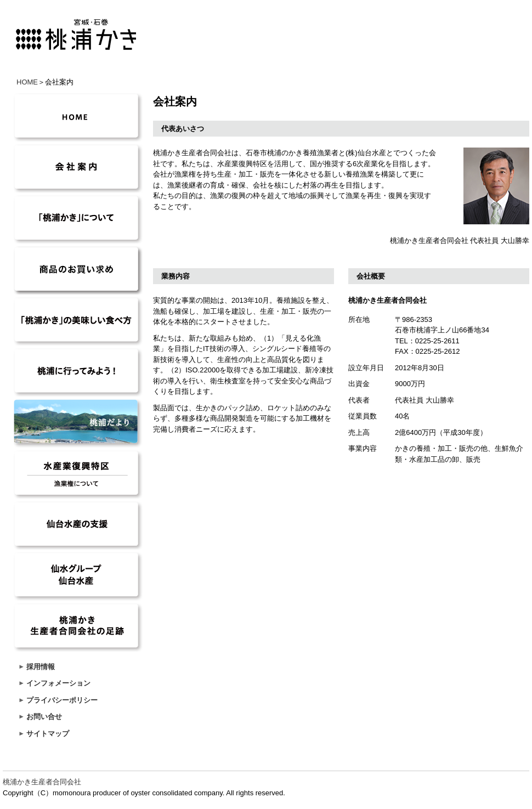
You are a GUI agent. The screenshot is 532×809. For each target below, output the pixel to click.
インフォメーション (58, 683)
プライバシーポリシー (62, 700)
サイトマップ (48, 734)
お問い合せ (44, 717)
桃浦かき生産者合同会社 (42, 782)
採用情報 (41, 667)
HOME (27, 82)
